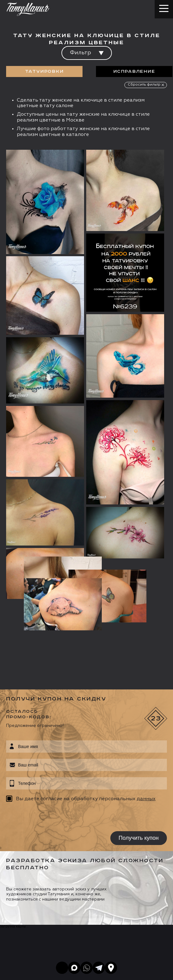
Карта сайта (18, 973)
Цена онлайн (71, 937)
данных (146, 682)
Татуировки (44, 71)
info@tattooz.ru (38, 906)
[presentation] (45, 700)
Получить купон (139, 721)
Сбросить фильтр (144, 85)
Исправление (134, 71)
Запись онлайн (27, 937)
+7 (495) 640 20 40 (42, 894)
